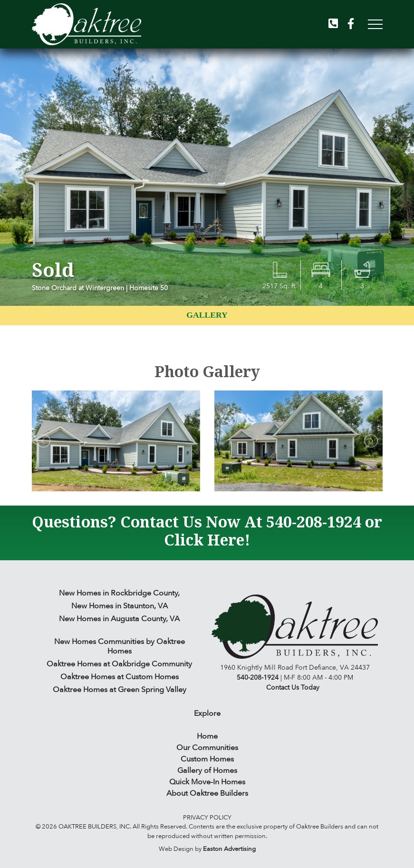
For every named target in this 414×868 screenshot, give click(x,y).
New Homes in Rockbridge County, (119, 593)
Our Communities (207, 748)
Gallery (207, 315)
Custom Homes (207, 759)
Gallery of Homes (207, 770)
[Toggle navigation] (372, 24)
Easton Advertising (229, 849)
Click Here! (207, 540)
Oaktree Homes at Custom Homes (120, 677)
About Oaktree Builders (207, 793)
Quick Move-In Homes (207, 782)
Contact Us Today (293, 688)
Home (207, 736)
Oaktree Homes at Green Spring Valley (120, 690)
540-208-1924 (314, 522)
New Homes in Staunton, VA (120, 606)
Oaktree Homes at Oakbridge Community (119, 664)
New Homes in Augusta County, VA (119, 619)
